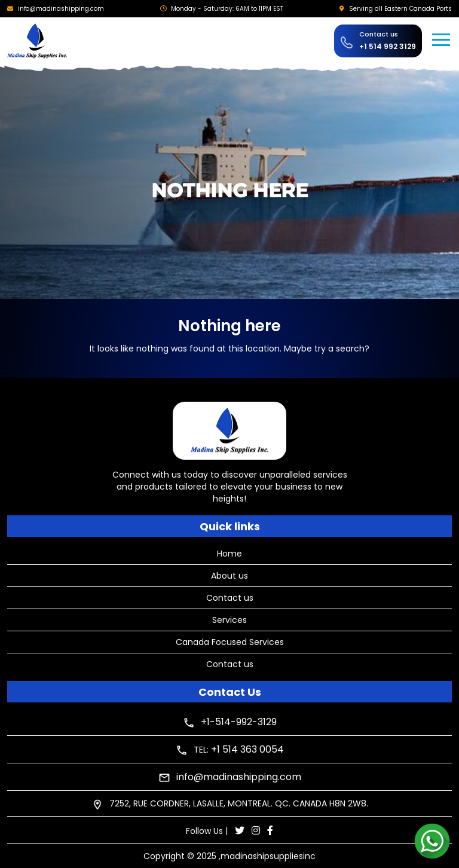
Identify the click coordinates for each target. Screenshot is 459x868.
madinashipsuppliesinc (268, 856)
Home (229, 554)
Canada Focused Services (230, 642)
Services (229, 620)
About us (229, 576)
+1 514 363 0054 (247, 749)
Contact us (230, 598)
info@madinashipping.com (61, 9)
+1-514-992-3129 (239, 722)
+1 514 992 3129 (388, 46)
